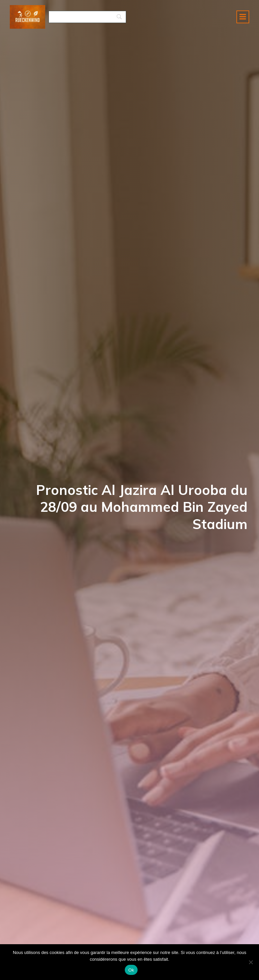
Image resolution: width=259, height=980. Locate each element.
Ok (131, 970)
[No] (251, 962)
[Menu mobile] (243, 19)
